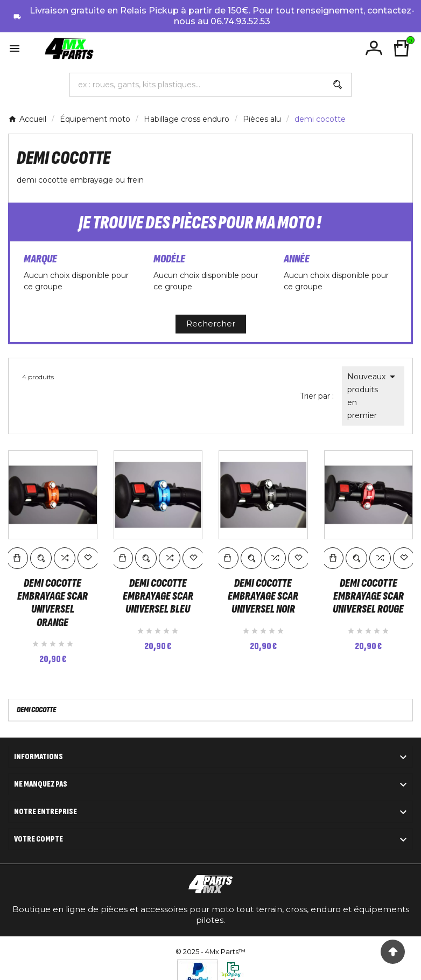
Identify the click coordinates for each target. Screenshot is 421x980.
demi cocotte (36, 696)
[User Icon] (374, 48)
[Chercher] (197, 85)
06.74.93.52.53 (240, 21)
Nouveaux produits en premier (373, 395)
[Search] (338, 85)
